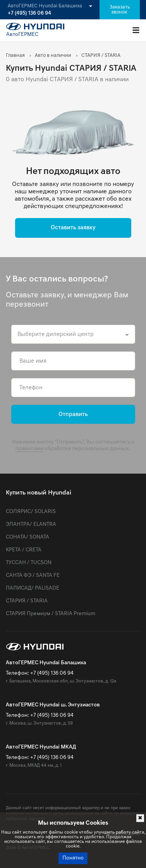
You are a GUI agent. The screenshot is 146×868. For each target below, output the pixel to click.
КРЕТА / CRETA (24, 550)
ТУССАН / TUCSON (29, 563)
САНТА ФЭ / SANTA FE (33, 576)
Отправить (73, 415)
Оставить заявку (73, 228)
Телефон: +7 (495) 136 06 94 (40, 673)
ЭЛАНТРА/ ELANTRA (31, 524)
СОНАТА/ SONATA (27, 537)
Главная (15, 55)
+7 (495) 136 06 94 (29, 14)
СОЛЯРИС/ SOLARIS (31, 512)
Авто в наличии (53, 55)
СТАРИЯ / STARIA (27, 601)
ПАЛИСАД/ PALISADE (33, 588)
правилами (29, 449)
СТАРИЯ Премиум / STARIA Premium (51, 614)
